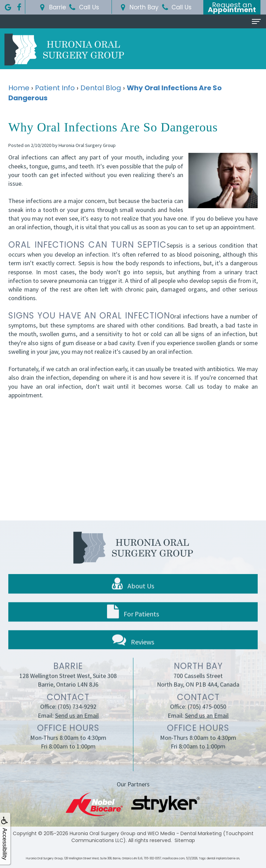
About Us (133, 597)
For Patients (133, 625)
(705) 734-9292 (77, 719)
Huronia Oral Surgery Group (103, 833)
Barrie (52, 7)
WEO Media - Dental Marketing (185, 833)
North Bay (138, 7)
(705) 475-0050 (207, 719)
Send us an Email (77, 728)
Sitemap (185, 840)
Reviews (133, 652)
